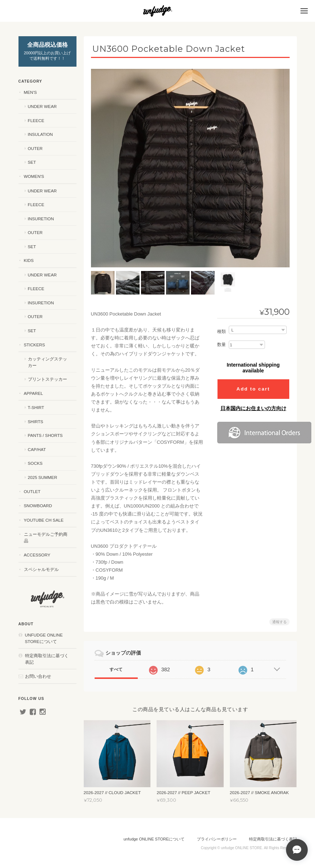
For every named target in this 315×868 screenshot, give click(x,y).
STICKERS (34, 345)
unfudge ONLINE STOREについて (44, 638)
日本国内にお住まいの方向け (253, 408)
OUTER (35, 148)
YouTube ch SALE (44, 520)
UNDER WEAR (42, 106)
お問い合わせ (38, 676)
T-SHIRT (36, 407)
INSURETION (41, 219)
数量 (221, 345)
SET (32, 162)
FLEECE (36, 120)
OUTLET (32, 491)
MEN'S (30, 92)
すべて (116, 669)
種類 (221, 331)
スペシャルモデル (41, 569)
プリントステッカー (47, 379)
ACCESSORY (37, 555)
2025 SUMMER (43, 477)
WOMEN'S (34, 176)
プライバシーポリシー (217, 839)
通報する (279, 622)
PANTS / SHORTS (45, 435)
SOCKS (35, 463)
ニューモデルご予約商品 (46, 537)
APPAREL (34, 393)
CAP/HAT (37, 449)
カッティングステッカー (47, 362)
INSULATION (40, 134)
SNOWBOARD (38, 506)
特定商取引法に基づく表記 (47, 659)
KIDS (29, 260)
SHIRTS (36, 422)
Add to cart (253, 389)
